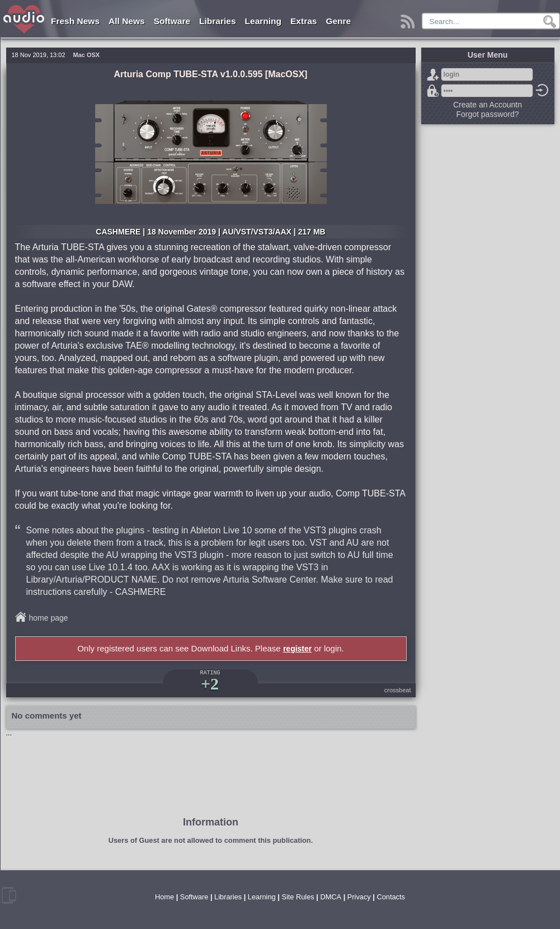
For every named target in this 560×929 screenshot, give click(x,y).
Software (172, 21)
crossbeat (398, 690)
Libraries (217, 21)
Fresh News (75, 21)
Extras (303, 21)
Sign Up (433, 74)
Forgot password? (433, 91)
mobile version (9, 895)
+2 (210, 684)
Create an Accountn (488, 105)
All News (127, 21)
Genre (338, 21)
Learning (263, 21)
